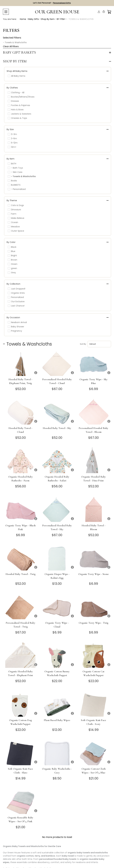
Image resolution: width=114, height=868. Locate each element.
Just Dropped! (17, 289)
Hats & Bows (16, 110)
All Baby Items (17, 76)
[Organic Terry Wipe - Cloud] (57, 606)
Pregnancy (15, 331)
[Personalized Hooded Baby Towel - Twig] (20, 606)
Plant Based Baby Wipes (57, 720)
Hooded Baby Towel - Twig (21, 574)
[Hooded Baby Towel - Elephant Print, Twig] (20, 363)
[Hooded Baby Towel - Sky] (57, 412)
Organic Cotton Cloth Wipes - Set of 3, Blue (94, 771)
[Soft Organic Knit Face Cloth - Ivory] (94, 704)
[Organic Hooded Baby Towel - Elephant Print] (20, 655)
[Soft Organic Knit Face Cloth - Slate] (20, 752)
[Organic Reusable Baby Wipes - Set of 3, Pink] (20, 801)
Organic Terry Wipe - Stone (93, 574)
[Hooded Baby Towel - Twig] (20, 558)
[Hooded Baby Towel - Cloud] (20, 412)
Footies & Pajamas (19, 105)
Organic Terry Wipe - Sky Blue (93, 381)
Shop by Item (15, 61)
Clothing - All (16, 93)
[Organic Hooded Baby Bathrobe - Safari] (57, 460)
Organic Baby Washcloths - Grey (57, 771)
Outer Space (16, 231)
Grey (12, 273)
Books (12, 181)
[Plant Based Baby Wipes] (57, 704)
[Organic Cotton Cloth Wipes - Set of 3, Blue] (94, 752)
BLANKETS (14, 185)
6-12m (13, 143)
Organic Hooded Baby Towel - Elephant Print (20, 673)
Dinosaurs (14, 210)
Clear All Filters (11, 46)
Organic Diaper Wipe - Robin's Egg (57, 576)
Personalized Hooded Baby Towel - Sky (57, 527)
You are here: (10, 19)
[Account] (99, 12)
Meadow (14, 227)
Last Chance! (16, 306)
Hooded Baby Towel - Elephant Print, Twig (20, 381)
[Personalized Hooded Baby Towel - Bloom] (94, 412)
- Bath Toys (15, 168)
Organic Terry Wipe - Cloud (57, 625)
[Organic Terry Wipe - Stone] (94, 558)
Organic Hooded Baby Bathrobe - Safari (57, 479)
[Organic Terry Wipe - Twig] (94, 606)
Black (12, 247)
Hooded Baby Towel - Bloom (94, 527)
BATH (12, 164)
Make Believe (16, 218)
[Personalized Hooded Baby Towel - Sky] (57, 509)
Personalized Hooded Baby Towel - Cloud (57, 381)
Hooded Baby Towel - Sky (57, 428)
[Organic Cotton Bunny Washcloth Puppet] (57, 655)
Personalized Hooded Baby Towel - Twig (21, 625)
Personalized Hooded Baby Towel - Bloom (93, 430)
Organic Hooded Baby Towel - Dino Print (93, 479)
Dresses (13, 101)
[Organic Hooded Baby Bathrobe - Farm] (20, 460)
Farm (12, 214)
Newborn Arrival (17, 322)
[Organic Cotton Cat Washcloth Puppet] (94, 655)
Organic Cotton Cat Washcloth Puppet (93, 673)
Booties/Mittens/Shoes (21, 97)
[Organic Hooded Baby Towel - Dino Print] (94, 460)
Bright (12, 256)
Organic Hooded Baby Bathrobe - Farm (21, 479)
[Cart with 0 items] (109, 12)
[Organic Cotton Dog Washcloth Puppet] (20, 704)
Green (13, 264)
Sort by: (83, 344)
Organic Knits (16, 293)
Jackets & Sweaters (19, 114)
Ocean (13, 222)
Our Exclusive (16, 301)
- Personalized (17, 189)
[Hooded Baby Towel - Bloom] (94, 509)
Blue (12, 251)
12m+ (12, 147)
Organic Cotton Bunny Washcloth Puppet (57, 673)
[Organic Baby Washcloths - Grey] (57, 752)
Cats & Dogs (16, 205)
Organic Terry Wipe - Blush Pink (20, 527)
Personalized (16, 297)
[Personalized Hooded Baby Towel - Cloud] (57, 363)
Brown (13, 260)
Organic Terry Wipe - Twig (93, 623)
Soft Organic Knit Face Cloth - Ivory (93, 722)
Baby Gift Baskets (19, 53)
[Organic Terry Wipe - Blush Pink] (20, 509)
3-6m (12, 138)
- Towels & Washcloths (15, 42)
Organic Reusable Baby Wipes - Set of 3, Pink (21, 819)
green (12, 268)
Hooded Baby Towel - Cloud (20, 430)
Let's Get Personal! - (52, 3)
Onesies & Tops (17, 118)
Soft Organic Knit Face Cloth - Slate (21, 771)
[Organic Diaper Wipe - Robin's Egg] (57, 558)
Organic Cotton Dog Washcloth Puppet (20, 722)
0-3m (12, 134)
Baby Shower (16, 327)
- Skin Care (15, 172)
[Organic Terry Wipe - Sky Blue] (94, 363)
